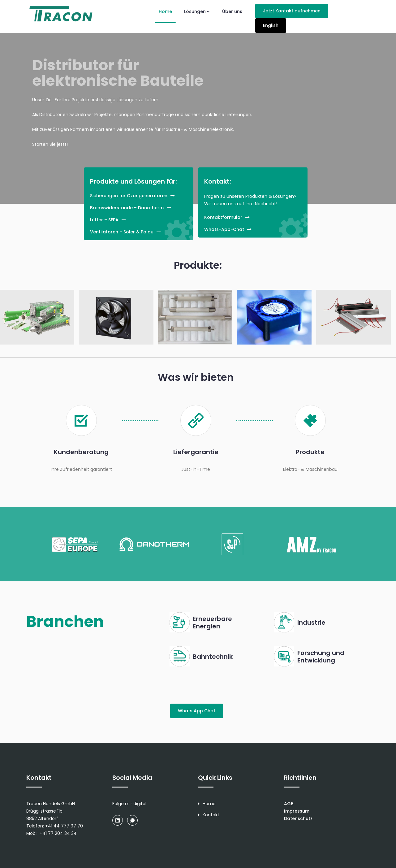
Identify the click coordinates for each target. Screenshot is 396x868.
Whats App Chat (197, 711)
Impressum (297, 811)
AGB (289, 804)
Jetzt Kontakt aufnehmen (292, 11)
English (271, 25)
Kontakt (209, 815)
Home (165, 11)
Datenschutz (298, 818)
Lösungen (197, 11)
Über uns (232, 11)
